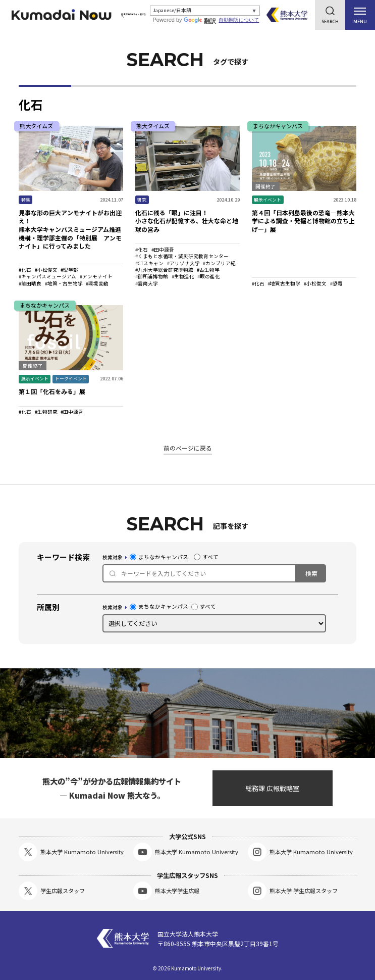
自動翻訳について (240, 20)
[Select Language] (206, 11)
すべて (206, 557)
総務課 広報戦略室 (272, 788)
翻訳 (202, 21)
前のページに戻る (188, 448)
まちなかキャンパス (159, 557)
